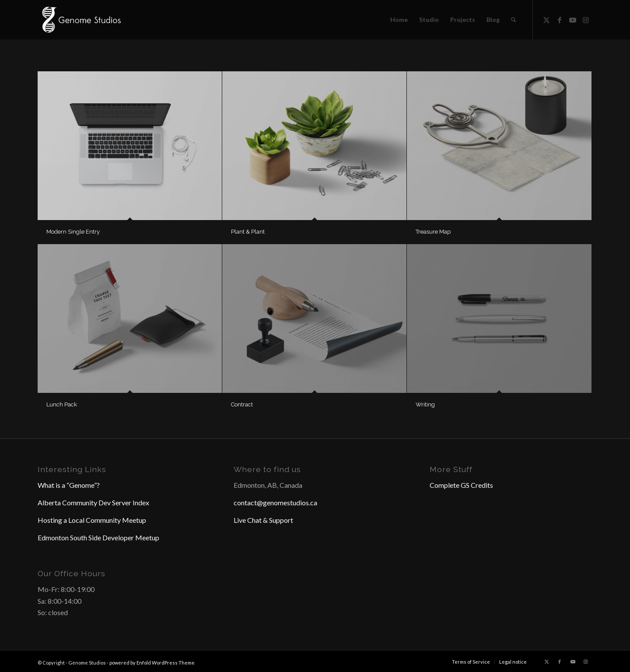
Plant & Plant (248, 232)
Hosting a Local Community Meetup (92, 520)
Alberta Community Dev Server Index (93, 502)
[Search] (513, 20)
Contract (242, 404)
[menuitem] (399, 20)
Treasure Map (433, 232)
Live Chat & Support (263, 520)
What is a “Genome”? (69, 485)
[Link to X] (546, 19)
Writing (425, 404)
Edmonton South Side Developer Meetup (98, 537)
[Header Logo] (80, 20)
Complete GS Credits (461, 485)
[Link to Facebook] (560, 19)
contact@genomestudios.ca (275, 502)
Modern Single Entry (73, 232)
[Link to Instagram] (586, 19)
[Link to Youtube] (573, 19)
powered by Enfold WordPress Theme (152, 663)
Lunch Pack (62, 404)
